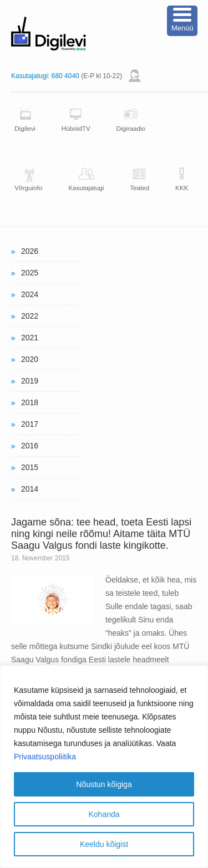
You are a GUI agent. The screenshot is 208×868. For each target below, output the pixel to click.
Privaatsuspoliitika (45, 757)
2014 (30, 489)
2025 (30, 273)
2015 (30, 467)
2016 (30, 446)
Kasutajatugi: (30, 76)
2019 (30, 381)
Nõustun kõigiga (104, 784)
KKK (182, 188)
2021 (30, 338)
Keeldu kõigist (104, 844)
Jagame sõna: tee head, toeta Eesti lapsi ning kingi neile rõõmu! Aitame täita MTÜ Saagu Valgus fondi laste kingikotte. (101, 534)
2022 (30, 316)
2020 (30, 359)
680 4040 (65, 76)
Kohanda (104, 814)
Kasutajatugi (86, 188)
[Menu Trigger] (182, 21)
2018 (30, 402)
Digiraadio (131, 128)
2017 (30, 424)
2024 (30, 294)
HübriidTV (76, 128)
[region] (104, 767)
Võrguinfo (28, 188)
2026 (30, 251)
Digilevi (25, 128)
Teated (139, 188)
